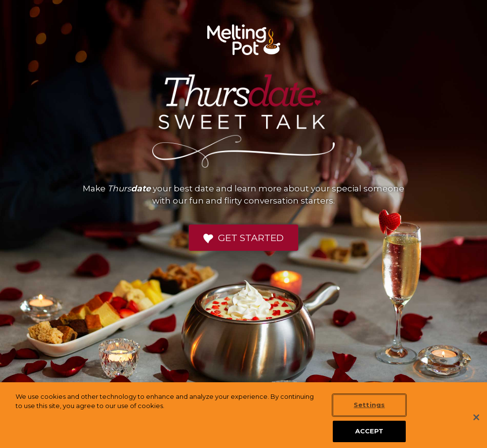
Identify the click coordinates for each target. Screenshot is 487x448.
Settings (369, 413)
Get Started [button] (243, 238)
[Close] (476, 425)
